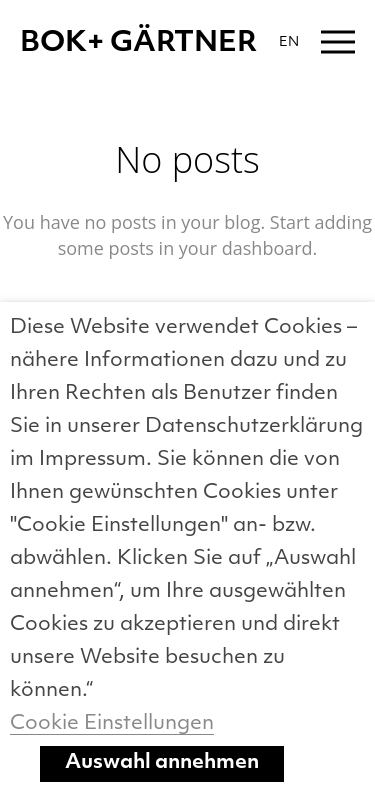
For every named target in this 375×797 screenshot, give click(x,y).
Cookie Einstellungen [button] (112, 724)
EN (289, 42)
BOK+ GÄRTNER (138, 44)
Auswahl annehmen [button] (162, 763)
